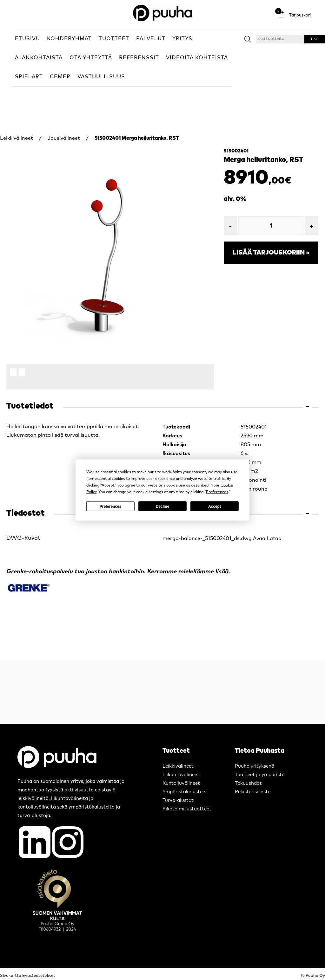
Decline (163, 506)
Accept (215, 506)
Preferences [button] (217, 492)
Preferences (111, 506)
